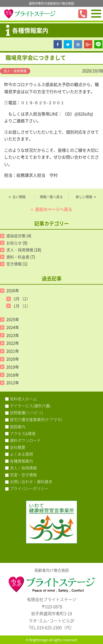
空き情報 (14, 264)
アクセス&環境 (23, 433)
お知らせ (14, 243)
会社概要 (18, 447)
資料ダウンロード (25, 440)
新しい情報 (84, 197)
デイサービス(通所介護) (30, 406)
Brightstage (39, 640)
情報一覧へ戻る (51, 197)
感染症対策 (16, 236)
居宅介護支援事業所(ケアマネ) (36, 419)
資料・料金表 (18, 257)
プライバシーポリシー (29, 488)
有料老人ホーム (23, 399)
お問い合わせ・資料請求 (31, 481)
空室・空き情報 (23, 475)
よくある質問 (21, 454)
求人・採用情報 (15, 71)
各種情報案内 (21, 461)
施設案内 (18, 426)
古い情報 (19, 197)
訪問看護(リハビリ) (26, 412)
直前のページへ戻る (54, 209)
